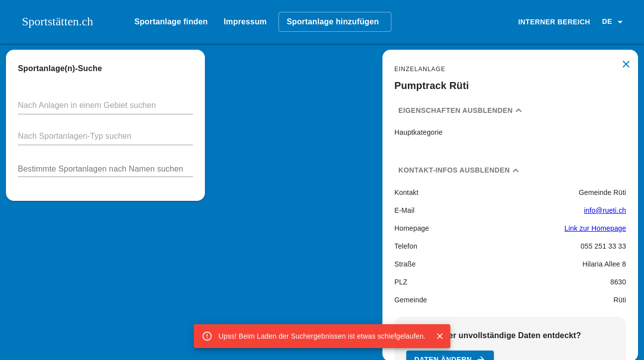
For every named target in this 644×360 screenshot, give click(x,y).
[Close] (440, 336)
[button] (614, 22)
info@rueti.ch (605, 210)
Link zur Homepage (595, 228)
